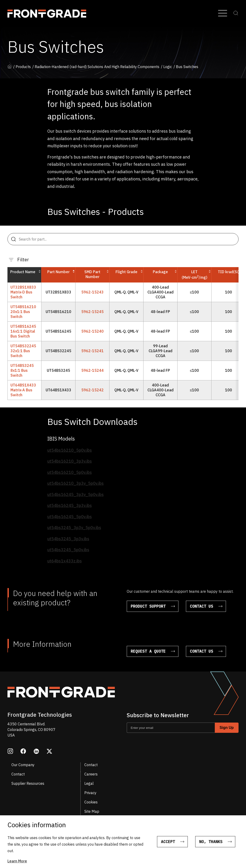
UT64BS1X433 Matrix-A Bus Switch (23, 390)
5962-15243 (92, 292)
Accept (168, 842)
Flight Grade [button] (126, 272)
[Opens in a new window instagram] (10, 752)
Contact (91, 765)
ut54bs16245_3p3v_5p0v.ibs (75, 494)
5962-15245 (92, 312)
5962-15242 (92, 390)
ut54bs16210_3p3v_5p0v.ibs (75, 483)
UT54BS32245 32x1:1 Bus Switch (23, 351)
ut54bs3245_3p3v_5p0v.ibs (74, 528)
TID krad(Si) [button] (229, 272)
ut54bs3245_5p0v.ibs (68, 550)
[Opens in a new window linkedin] (36, 752)
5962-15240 (92, 331)
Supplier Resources (28, 783)
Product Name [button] (23, 272)
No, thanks (211, 842)
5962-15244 (92, 370)
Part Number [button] (60, 272)
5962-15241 (92, 351)
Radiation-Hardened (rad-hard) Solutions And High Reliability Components (97, 67)
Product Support (148, 606)
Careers (91, 774)
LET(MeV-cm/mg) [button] (195, 275)
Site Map (92, 811)
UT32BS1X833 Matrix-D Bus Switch (23, 292)
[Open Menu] (223, 14)
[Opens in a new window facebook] (23, 752)
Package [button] (160, 272)
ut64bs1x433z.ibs (65, 561)
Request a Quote (148, 651)
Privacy (90, 793)
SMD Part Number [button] (92, 274)
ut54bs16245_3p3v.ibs (70, 505)
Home (10, 66)
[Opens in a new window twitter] (49, 752)
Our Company (23, 765)
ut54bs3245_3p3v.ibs (68, 539)
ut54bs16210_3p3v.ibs (70, 461)
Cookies (91, 802)
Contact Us (202, 606)
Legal (89, 783)
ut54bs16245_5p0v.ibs (70, 517)
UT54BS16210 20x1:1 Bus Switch (23, 312)
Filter (19, 260)
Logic (168, 67)
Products (23, 67)
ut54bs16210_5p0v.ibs (70, 450)
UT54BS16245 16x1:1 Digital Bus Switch (23, 331)
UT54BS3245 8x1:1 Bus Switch (22, 370)
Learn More (17, 861)
